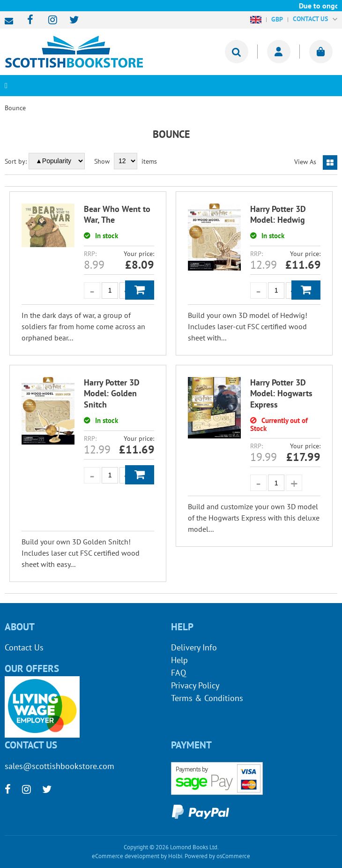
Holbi (175, 856)
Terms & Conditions (207, 698)
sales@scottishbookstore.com (11, 21)
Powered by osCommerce (217, 856)
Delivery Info (194, 647)
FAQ (178, 673)
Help (179, 660)
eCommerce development (126, 856)
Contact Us (24, 647)
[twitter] (70, 20)
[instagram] (48, 20)
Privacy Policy (195, 685)
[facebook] (27, 20)
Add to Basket (140, 290)
